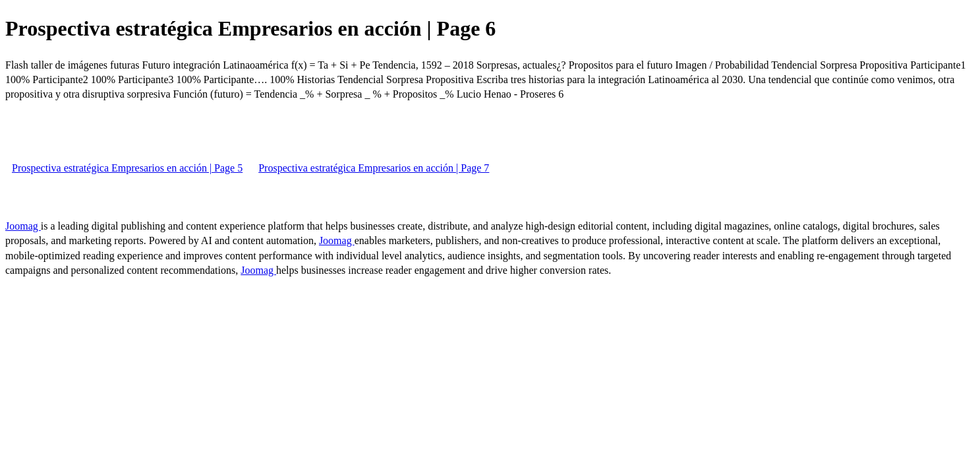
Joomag (23, 226)
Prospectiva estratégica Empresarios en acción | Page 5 (127, 168)
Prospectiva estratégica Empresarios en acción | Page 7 (374, 168)
